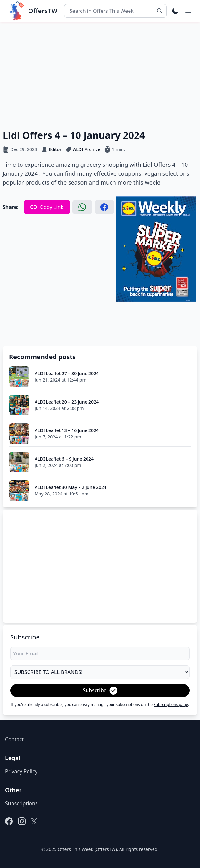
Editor (55, 149)
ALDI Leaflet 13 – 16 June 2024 (67, 430)
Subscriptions (21, 803)
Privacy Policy (21, 771)
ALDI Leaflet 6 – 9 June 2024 (64, 459)
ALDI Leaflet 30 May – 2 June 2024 (71, 487)
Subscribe (100, 691)
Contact (14, 739)
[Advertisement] (100, 75)
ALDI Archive (87, 149)
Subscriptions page (171, 705)
